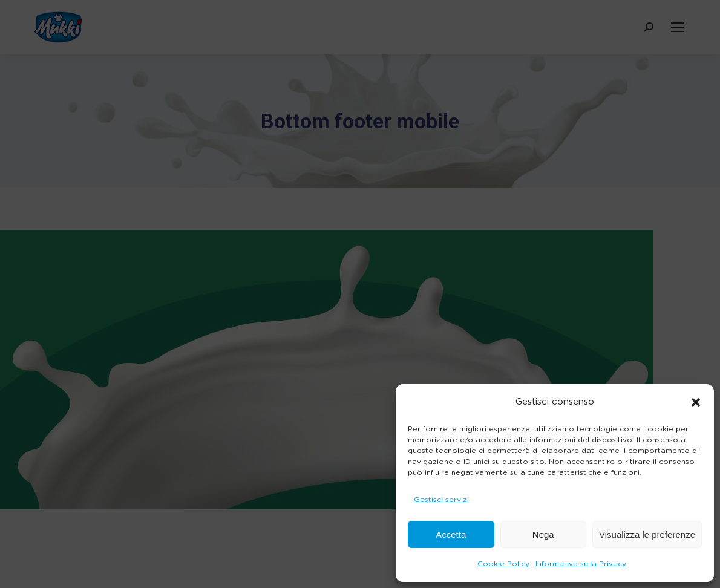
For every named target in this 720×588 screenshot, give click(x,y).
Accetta (451, 534)
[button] (696, 402)
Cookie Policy (503, 564)
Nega (543, 534)
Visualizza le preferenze (647, 534)
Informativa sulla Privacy (581, 564)
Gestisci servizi (441, 500)
